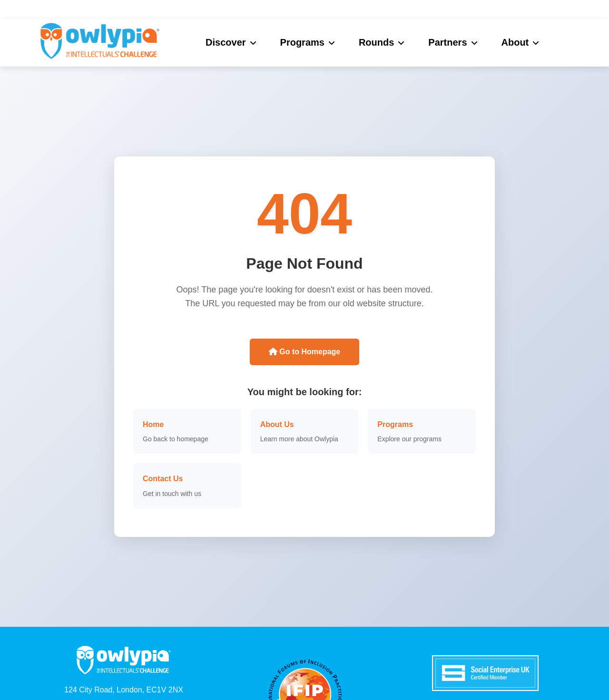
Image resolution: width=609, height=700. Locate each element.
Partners (447, 42)
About (515, 42)
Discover (226, 42)
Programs (302, 42)
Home (153, 424)
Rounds (376, 42)
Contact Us (163, 479)
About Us (277, 424)
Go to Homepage (304, 352)
